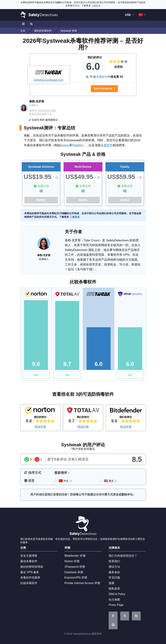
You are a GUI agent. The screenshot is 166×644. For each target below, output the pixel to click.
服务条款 (114, 572)
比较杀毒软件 (29, 583)
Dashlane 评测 (74, 572)
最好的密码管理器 (32, 567)
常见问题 (114, 578)
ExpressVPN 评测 (76, 578)
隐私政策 (114, 589)
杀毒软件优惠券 (30, 578)
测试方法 (114, 567)
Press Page (116, 605)
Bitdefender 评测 (75, 556)
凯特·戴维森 (46, 120)
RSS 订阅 (136, 616)
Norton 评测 (72, 561)
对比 (36, 375)
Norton (65, 145)
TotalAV (77, 145)
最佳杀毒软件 (29, 561)
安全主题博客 (29, 556)
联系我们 (114, 561)
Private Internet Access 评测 (82, 583)
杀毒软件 (102, 77)
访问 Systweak (104, 89)
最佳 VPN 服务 (30, 572)
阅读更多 (41, 200)
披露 (111, 583)
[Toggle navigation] (24, 24)
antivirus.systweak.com (49, 80)
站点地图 (114, 600)
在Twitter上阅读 (125, 616)
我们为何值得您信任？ (123, 556)
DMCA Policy (117, 594)
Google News (113, 625)
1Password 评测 (75, 567)
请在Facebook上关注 (113, 616)
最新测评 (61, 473)
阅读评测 (40, 427)
